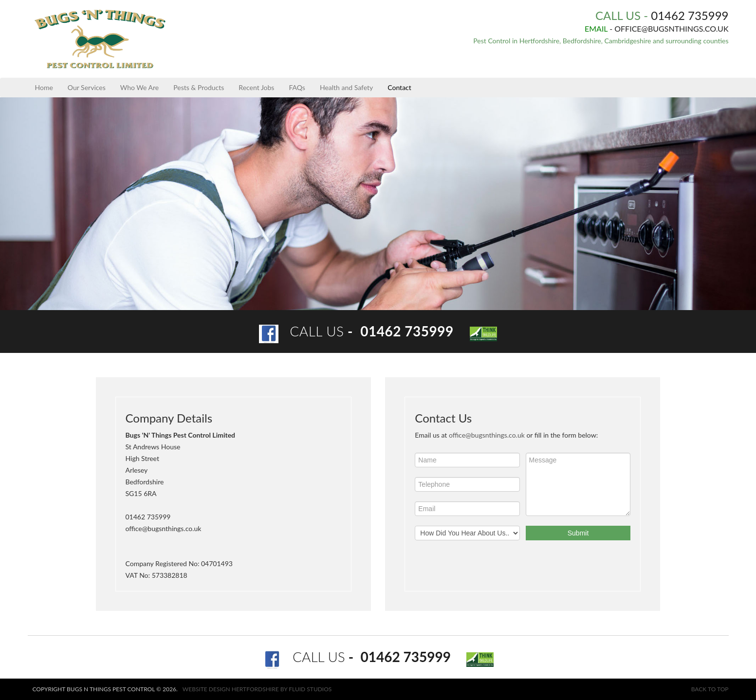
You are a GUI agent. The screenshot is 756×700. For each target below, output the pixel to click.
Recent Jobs (256, 87)
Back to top (710, 689)
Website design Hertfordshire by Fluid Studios (257, 689)
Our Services (87, 87)
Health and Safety (346, 87)
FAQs (297, 87)
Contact (399, 87)
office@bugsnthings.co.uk (487, 435)
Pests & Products (199, 87)
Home (44, 87)
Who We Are (139, 87)
